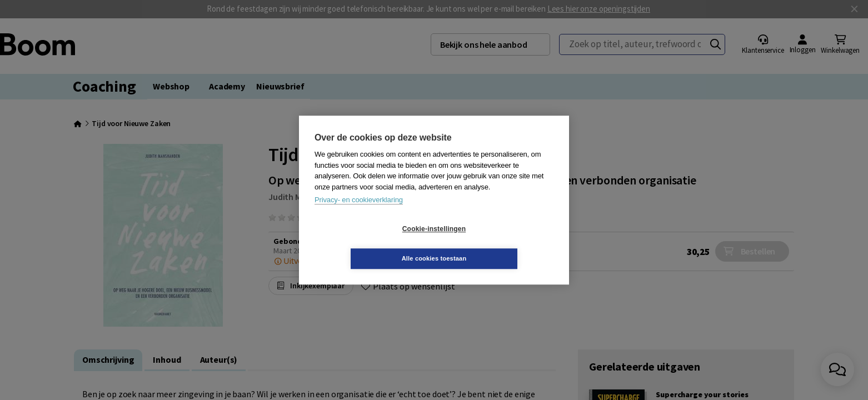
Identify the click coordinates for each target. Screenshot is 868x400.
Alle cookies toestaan (500, 243)
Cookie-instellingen (368, 244)
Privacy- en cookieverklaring (359, 215)
